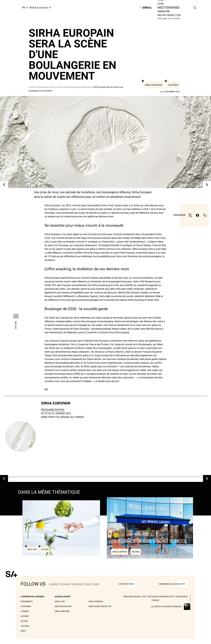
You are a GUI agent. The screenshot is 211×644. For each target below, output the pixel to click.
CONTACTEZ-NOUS (126, 584)
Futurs (24, 621)
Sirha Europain (153, 85)
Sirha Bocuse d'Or (63, 606)
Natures (25, 616)
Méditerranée (169, 8)
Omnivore (164, 11)
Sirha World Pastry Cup (100, 606)
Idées (23, 631)
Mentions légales (132, 597)
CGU (144, 597)
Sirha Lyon (60, 602)
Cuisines (25, 611)
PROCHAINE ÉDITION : (53, 410)
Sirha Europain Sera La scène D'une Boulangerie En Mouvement (64, 87)
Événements (27, 602)
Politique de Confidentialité (161, 597)
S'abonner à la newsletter (172, 584)
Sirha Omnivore (62, 611)
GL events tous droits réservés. (167, 607)
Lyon (160, 4)
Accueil (32, 87)
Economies (26, 606)
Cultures (173, 85)
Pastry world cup (169, 15)
